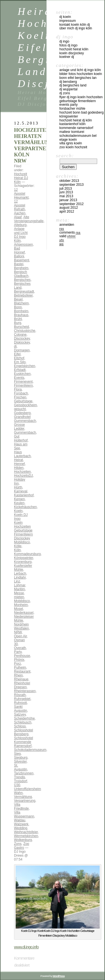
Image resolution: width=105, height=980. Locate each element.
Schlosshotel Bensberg (24, 732)
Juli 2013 (66, 189)
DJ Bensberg (68, 82)
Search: (65, 156)
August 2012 (69, 208)
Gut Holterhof (21, 438)
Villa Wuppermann (24, 814)
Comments (70, 232)
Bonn (18, 307)
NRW (18, 632)
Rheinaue (21, 679)
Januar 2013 (68, 200)
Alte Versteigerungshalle (29, 219)
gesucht (20, 409)
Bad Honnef (19, 250)
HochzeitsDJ (23, 476)
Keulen (19, 503)
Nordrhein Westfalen (21, 626)
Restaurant (22, 671)
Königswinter (24, 558)
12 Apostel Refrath (20, 205)
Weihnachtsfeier (26, 832)
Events (19, 378)
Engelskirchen (25, 366)
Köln (17, 550)
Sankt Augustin (21, 709)
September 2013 (72, 185)
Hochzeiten (22, 472)
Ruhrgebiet (22, 699)
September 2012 (72, 204)
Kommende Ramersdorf (76, 128)
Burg (17, 323)
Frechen (20, 397)
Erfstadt (20, 370)
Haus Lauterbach (22, 454)
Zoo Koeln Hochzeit (73, 147)
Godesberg (22, 413)
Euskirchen (22, 374)
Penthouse (22, 656)
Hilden (19, 468)
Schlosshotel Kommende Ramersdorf (24, 742)
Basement (22, 260)
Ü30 (17, 785)
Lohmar (20, 585)
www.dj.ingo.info (26, 947)
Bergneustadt (24, 292)
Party (18, 652)
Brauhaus (21, 315)
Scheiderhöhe (24, 718)
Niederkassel (24, 613)
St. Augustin (21, 767)
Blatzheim (21, 303)
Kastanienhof (24, 495)
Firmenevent (23, 382)
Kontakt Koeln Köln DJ (75, 25)
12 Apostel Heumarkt (21, 194)
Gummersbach (25, 433)
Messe (19, 593)
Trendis (20, 777)
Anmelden (67, 225)
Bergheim (21, 268)
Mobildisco (22, 601)
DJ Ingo (64, 41)
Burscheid (21, 327)
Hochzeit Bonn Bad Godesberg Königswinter (81, 114)
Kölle (18, 546)
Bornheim (21, 311)
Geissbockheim (25, 405)
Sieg (17, 754)
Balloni (19, 256)
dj (15, 346)
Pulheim (20, 668)
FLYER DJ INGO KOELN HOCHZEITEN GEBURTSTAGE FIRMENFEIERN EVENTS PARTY (81, 101)
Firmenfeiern (23, 386)
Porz (17, 664)
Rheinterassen (25, 691)
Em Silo (20, 362)
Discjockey (22, 339)
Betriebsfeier (23, 295)
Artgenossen (23, 245)
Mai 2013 (66, 196)
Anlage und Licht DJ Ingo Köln (21, 235)
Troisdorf (21, 781)
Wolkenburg (23, 840)
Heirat (18, 460)
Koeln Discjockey (72, 53)
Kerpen (19, 499)
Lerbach (20, 574)
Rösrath (20, 695)
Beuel (18, 299)
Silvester (20, 762)
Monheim (21, 605)
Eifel (17, 354)
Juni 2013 (66, 192)
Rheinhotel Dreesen (22, 685)
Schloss (20, 726)
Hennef (19, 464)
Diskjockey (22, 342)
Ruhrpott (20, 703)
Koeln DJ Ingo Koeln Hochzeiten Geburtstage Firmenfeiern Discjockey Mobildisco (23, 528)
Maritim (19, 589)
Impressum (68, 21)
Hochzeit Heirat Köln (74, 49)
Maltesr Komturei (72, 132)
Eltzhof (19, 358)
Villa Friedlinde (21, 807)
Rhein (18, 675)
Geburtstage (23, 401)
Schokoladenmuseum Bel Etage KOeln (78, 138)
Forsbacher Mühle (72, 109)
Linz (17, 581)
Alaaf (18, 217)
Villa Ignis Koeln (71, 143)
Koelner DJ (67, 57)
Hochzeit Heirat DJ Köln (21, 178)
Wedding (21, 828)
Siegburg (21, 758)
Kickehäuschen (25, 507)
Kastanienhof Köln (72, 124)
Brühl (18, 319)
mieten (19, 597)
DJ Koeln (65, 17)
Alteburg (20, 225)
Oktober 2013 (69, 181)
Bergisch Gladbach (21, 274)
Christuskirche (25, 331)
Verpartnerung (25, 801)
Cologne (20, 335)
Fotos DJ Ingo (68, 45)
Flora (18, 389)
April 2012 (67, 211)
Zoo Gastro (22, 846)
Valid (67, 236)
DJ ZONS (65, 93)
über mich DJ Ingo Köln (76, 28)
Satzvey (20, 715)
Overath (20, 648)
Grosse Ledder (19, 427)
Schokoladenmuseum (30, 750)
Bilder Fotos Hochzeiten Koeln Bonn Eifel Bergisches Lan (81, 76)
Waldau (20, 820)
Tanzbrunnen (24, 773)
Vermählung (23, 797)
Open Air (20, 636)
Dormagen (22, 350)
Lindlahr (20, 577)
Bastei (19, 264)
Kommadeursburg (27, 554)
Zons (18, 844)
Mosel (18, 609)
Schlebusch (23, 722)
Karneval (21, 491)
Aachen (20, 213)
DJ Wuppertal (68, 89)
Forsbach (21, 393)
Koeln (18, 511)
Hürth (18, 487)
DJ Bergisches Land (73, 85)
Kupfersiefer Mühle (23, 568)
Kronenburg (23, 562)
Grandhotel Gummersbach (25, 419)
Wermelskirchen (26, 836)
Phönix (19, 660)
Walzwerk (21, 824)
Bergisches (22, 280)
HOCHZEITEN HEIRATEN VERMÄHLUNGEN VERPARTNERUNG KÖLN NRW (38, 145)
